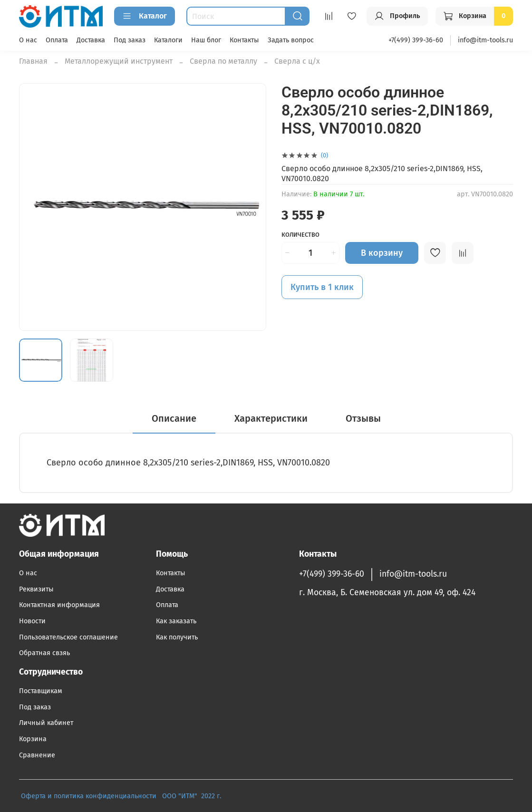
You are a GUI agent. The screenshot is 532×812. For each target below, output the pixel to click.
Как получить (177, 637)
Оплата (57, 40)
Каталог (145, 16)
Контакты (244, 40)
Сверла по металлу (223, 61)
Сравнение (37, 755)
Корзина (33, 739)
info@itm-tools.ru (485, 40)
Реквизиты (36, 589)
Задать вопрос (291, 40)
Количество (300, 235)
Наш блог (206, 40)
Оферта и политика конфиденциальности (89, 796)
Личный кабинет (46, 723)
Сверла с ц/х (297, 61)
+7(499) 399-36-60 (416, 40)
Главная (33, 61)
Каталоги (168, 40)
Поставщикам (41, 691)
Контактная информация (59, 605)
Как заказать (176, 621)
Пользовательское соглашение (68, 637)
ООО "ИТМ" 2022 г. (193, 796)
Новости (32, 621)
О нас (28, 40)
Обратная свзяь (44, 653)
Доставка (91, 40)
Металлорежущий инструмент (119, 61)
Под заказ (130, 40)
